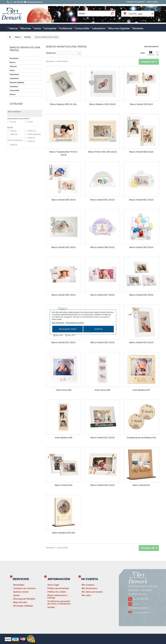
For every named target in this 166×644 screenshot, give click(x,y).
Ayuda (16, 595)
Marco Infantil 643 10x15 (102, 438)
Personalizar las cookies (75, 323)
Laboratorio (99, 28)
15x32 (31, 141)
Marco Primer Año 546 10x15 (102, 152)
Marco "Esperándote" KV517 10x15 (64, 153)
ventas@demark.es (138, 608)
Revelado (138, 28)
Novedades (14, 58)
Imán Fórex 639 (63, 390)
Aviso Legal (53, 585)
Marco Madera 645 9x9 (64, 533)
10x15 (32, 131)
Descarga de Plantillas (24, 599)
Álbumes (26, 28)
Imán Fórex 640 (102, 390)
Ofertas (13, 94)
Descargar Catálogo (23, 606)
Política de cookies (57, 592)
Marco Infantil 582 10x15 (141, 200)
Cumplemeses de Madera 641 (141, 438)
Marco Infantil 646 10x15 (102, 485)
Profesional (66, 28)
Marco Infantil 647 (141, 485)
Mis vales (86, 595)
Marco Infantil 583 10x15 (64, 247)
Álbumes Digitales (119, 28)
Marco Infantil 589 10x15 (102, 247)
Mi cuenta (90, 579)
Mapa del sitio (20, 602)
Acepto (98, 329)
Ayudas (51, 607)
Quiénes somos (21, 592)
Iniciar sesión (152, 2)
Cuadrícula (151, 53)
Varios (37, 28)
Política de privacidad (58, 588)
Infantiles (28, 37)
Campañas (50, 28)
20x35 (14, 145)
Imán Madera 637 (141, 390)
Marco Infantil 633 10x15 (141, 342)
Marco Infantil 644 (63, 485)
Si (30, 122)
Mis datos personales (92, 592)
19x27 (31, 138)
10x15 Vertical (34, 134)
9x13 (13, 131)
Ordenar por (51, 53)
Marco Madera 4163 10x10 (102, 104)
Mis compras (88, 585)
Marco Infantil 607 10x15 (102, 295)
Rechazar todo (68, 329)
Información (59, 579)
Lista (157, 53)
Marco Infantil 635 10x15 (102, 342)
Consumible (82, 28)
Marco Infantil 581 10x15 (102, 200)
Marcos (13, 28)
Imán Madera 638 (63, 438)
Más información (58, 323)
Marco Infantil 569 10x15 (64, 200)
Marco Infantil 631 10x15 (64, 342)
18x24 (14, 134)
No (13, 122)
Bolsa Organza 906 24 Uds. (64, 104)
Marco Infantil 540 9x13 (141, 104)
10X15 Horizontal (15, 140)
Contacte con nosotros (135, 2)
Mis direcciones (89, 588)
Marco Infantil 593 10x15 (141, 247)
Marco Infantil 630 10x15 (141, 295)
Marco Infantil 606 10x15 (64, 295)
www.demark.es (141, 613)
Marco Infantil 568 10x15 (141, 152)
